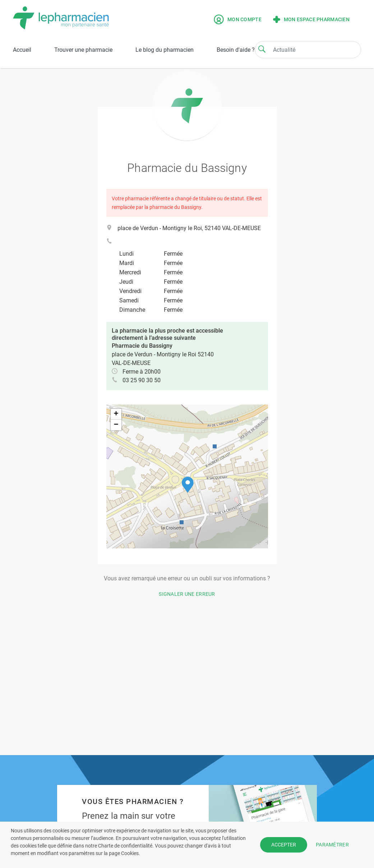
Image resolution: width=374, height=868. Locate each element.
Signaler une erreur (187, 594)
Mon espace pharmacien (311, 19)
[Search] (262, 49)
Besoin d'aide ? (236, 50)
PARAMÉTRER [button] (332, 845)
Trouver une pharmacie (83, 50)
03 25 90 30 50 (142, 380)
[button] (188, 485)
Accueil (22, 50)
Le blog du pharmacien (165, 50)
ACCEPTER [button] (284, 845)
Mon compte (238, 19)
